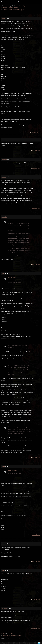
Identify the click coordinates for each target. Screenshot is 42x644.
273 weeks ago (35, 132)
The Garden (13, 8)
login (24, 6)
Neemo (4, 140)
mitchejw (4, 159)
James (4, 18)
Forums (4, 8)
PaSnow (4, 177)
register (20, 6)
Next (19, 14)
